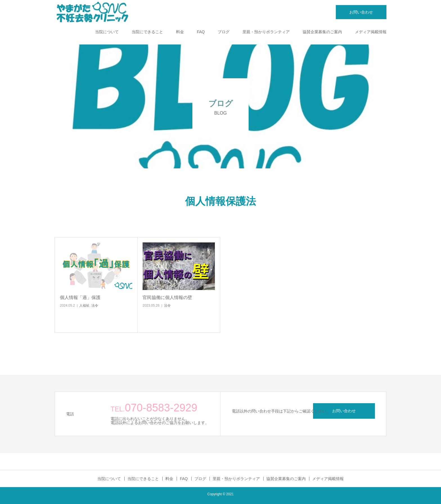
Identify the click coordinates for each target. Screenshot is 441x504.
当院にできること (147, 32)
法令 (95, 305)
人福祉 (84, 305)
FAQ (201, 32)
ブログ (224, 32)
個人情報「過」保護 (80, 297)
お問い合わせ (361, 12)
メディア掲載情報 (371, 32)
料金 (180, 32)
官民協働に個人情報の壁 (167, 297)
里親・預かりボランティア (266, 32)
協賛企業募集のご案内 (322, 32)
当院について (107, 32)
